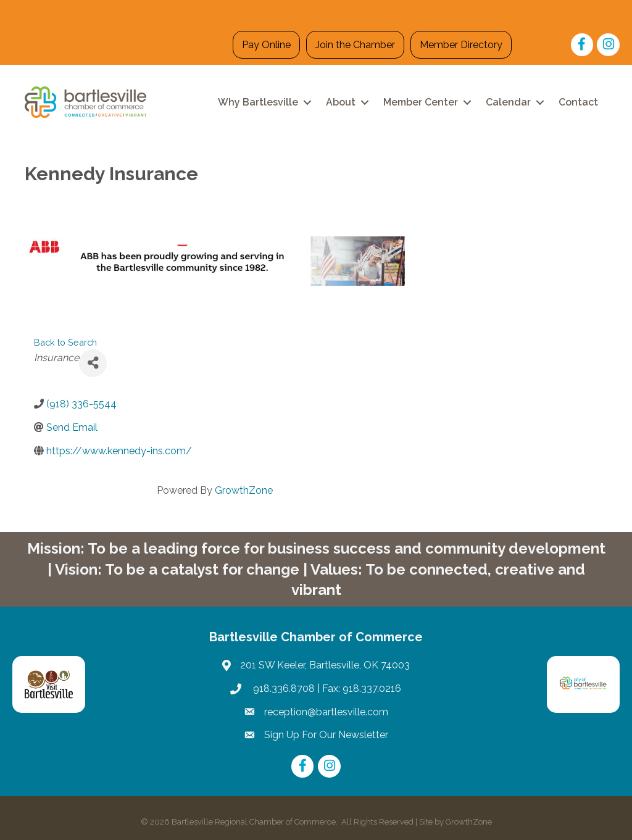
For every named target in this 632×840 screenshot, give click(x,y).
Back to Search (65, 342)
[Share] (93, 363)
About (341, 102)
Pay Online (266, 45)
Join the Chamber (355, 45)
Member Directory (461, 45)
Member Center (421, 102)
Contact (578, 102)
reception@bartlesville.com (326, 712)
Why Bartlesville (258, 102)
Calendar (508, 102)
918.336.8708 (283, 688)
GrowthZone (244, 490)
